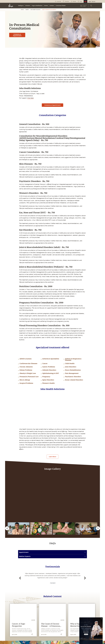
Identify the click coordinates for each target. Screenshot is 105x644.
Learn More (52, 457)
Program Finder (85, 6)
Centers (52, 6)
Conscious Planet (61, 6)
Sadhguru (21, 6)
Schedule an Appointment (17, 35)
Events (46, 6)
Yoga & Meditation (37, 6)
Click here (30, 98)
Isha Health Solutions (35, 10)
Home (22, 10)
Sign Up (94, 1)
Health (27, 10)
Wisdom (28, 6)
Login (90, 1)
